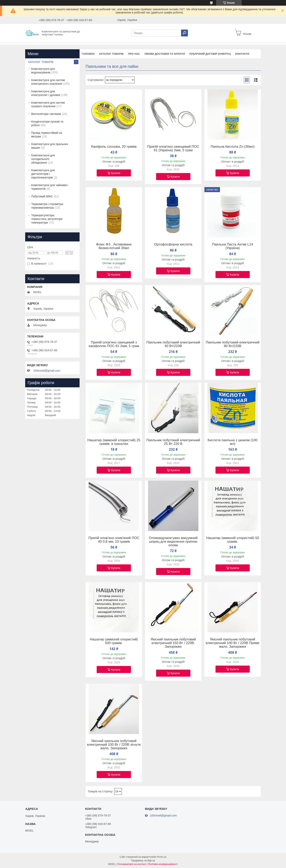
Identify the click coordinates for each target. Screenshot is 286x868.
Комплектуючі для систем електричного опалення (48, 82)
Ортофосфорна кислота (173, 244)
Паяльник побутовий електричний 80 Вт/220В (233, 344)
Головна (88, 54)
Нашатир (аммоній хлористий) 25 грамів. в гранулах (114, 442)
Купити (116, 173)
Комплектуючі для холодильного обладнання (43, 159)
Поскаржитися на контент (132, 864)
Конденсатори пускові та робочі (47, 123)
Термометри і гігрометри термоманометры (47, 206)
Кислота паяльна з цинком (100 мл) (233, 442)
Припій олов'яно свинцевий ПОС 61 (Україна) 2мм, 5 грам (173, 148)
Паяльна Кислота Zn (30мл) (233, 147)
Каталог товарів (111, 54)
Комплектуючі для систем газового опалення (48, 104)
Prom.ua (162, 857)
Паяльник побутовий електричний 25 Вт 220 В (173, 442)
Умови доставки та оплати (165, 54)
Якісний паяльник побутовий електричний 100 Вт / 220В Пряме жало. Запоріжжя (233, 643)
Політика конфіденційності (163, 864)
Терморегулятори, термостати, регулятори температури (47, 219)
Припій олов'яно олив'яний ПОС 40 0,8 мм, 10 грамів (114, 540)
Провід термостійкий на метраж (47, 135)
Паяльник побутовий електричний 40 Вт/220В (173, 344)
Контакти (242, 54)
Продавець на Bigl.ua (143, 861)
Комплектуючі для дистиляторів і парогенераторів (43, 174)
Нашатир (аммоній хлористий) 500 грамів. (114, 641)
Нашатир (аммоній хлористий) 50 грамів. (233, 540)
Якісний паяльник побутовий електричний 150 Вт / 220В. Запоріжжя (173, 643)
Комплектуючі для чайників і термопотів (50, 187)
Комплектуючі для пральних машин (50, 146)
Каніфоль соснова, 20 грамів (114, 147)
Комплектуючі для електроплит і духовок (46, 93)
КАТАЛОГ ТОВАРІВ (41, 62)
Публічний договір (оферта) (210, 54)
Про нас (134, 54)
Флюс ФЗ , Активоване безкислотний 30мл (114, 246)
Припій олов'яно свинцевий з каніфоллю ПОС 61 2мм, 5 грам (114, 344)
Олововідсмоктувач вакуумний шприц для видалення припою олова (173, 542)
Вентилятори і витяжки (46, 114)
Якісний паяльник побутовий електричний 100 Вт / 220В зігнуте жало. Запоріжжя (114, 745)
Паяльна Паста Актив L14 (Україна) (233, 246)
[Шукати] (184, 33)
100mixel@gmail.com (47, 371)
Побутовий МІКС (42, 196)
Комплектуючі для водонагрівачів (43, 71)
